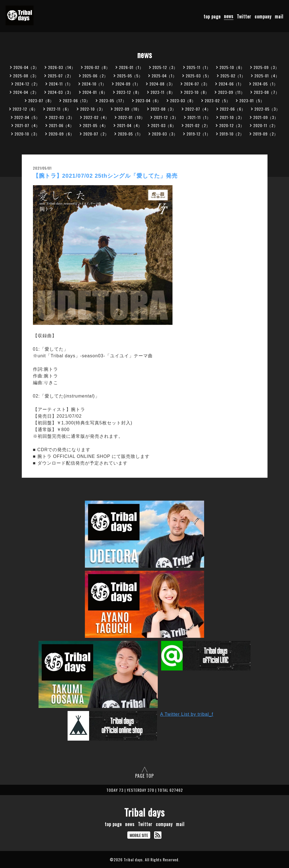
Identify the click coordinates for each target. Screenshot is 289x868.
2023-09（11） (231, 92)
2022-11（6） (59, 109)
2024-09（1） (128, 84)
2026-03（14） (62, 67)
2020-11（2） (266, 125)
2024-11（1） (61, 84)
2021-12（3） (166, 117)
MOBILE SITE (139, 835)
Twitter (244, 16)
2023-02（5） (218, 100)
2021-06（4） (61, 125)
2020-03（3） (165, 134)
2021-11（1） (199, 117)
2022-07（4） (198, 109)
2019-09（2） (266, 134)
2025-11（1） (199, 67)
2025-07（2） (61, 76)
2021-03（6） (164, 125)
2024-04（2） (26, 92)
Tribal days (144, 812)
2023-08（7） (267, 92)
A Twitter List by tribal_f (187, 714)
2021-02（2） (198, 125)
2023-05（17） (113, 100)
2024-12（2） (27, 84)
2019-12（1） (199, 134)
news (229, 16)
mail (279, 16)
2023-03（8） (183, 100)
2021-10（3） (232, 117)
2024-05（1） (265, 84)
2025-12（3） (165, 67)
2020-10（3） (27, 134)
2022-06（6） (233, 109)
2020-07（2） (96, 134)
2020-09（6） (61, 134)
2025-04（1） (164, 76)
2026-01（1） (131, 67)
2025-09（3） (266, 67)
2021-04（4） (130, 125)
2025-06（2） (95, 76)
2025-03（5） (199, 76)
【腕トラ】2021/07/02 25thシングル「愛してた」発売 (105, 176)
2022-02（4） (96, 117)
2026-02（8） (97, 67)
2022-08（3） (163, 109)
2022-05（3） (267, 109)
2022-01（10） (132, 117)
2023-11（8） (163, 92)
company (263, 16)
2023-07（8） (41, 100)
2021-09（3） (266, 117)
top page (212, 16)
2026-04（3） (26, 67)
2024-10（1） (94, 84)
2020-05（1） (130, 134)
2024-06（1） (231, 84)
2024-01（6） (95, 92)
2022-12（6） (25, 109)
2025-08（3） (26, 76)
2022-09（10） (128, 109)
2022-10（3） (93, 109)
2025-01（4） (267, 76)
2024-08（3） (162, 84)
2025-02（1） (233, 76)
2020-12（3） (232, 125)
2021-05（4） (95, 125)
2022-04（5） (27, 117)
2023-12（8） (129, 92)
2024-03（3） (61, 92)
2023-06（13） (77, 100)
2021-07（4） (27, 125)
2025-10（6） (232, 67)
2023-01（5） (252, 100)
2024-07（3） (197, 84)
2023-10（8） (197, 92)
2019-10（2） (232, 134)
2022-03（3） (62, 117)
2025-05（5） (130, 76)
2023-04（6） (148, 100)
